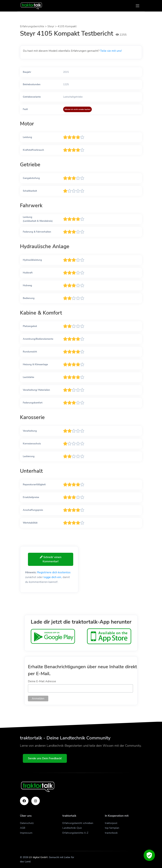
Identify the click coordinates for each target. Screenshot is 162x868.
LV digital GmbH (38, 857)
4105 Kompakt (67, 26)
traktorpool (111, 823)
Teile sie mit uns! (111, 51)
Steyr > (52, 26)
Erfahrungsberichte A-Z (75, 833)
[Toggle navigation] (138, 6)
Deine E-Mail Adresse (42, 681)
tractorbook (111, 833)
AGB (23, 828)
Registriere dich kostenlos (54, 572)
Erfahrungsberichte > (34, 26)
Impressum (26, 833)
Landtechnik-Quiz (72, 828)
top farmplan (112, 828)
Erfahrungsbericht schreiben (78, 823)
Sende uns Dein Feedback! (45, 758)
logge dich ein (52, 577)
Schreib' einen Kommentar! (51, 559)
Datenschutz (27, 823)
